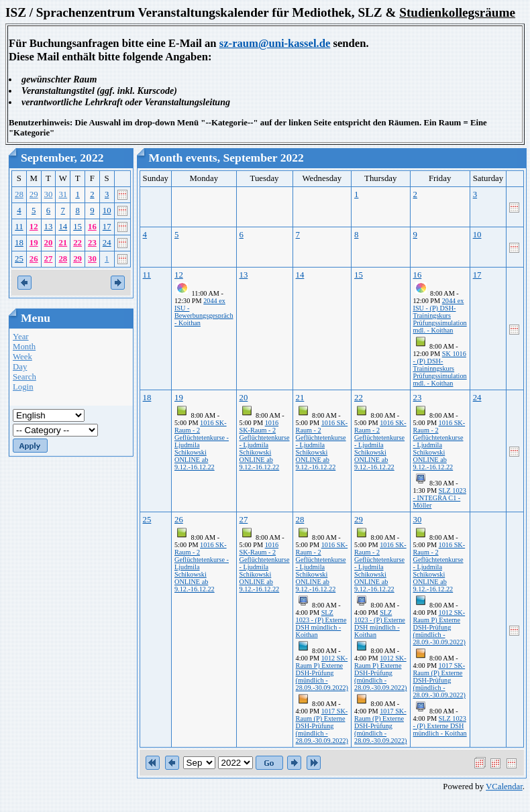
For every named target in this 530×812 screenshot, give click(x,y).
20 (49, 243)
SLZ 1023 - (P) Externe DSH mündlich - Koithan (321, 624)
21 (63, 243)
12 (34, 227)
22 (77, 243)
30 (49, 194)
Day (20, 367)
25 (19, 259)
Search (24, 377)
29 (34, 194)
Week (22, 357)
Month (24, 347)
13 (49, 227)
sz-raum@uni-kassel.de (275, 43)
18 (19, 243)
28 (19, 194)
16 (92, 227)
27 (49, 259)
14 (63, 227)
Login (23, 387)
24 (107, 243)
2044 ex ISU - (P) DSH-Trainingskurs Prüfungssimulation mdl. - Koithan (440, 315)
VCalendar (504, 787)
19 (34, 243)
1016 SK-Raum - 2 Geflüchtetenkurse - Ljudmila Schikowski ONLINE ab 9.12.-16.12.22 (265, 445)
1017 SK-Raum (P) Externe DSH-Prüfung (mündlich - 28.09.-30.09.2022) (322, 726)
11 (19, 227)
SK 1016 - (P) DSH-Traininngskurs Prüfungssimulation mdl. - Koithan (440, 368)
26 (34, 259)
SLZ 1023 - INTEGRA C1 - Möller (440, 498)
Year (21, 337)
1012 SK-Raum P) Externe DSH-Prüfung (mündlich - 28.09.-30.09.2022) (322, 673)
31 (63, 194)
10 (107, 211)
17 (107, 227)
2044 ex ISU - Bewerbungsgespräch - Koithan (204, 312)
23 (92, 243)
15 (77, 227)
